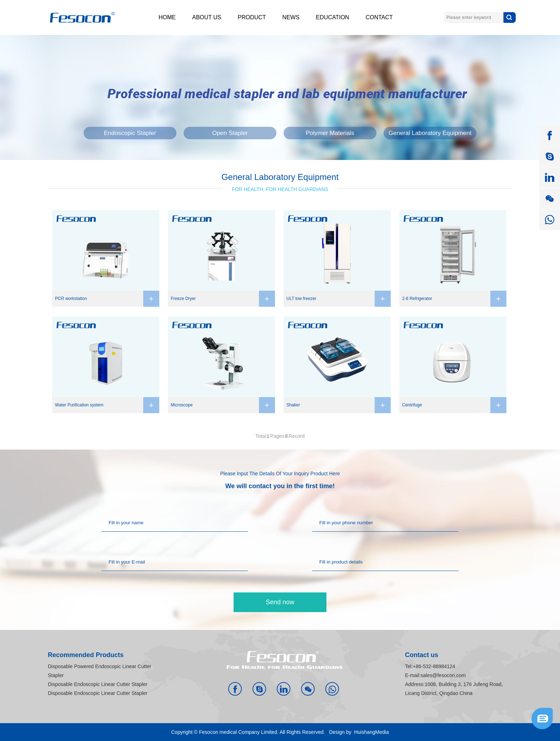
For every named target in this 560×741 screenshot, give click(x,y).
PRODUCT (252, 17)
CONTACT (379, 17)
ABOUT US (207, 17)
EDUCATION (333, 17)
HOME (167, 17)
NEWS (291, 17)
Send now (280, 602)
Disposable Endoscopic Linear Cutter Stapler (98, 684)
